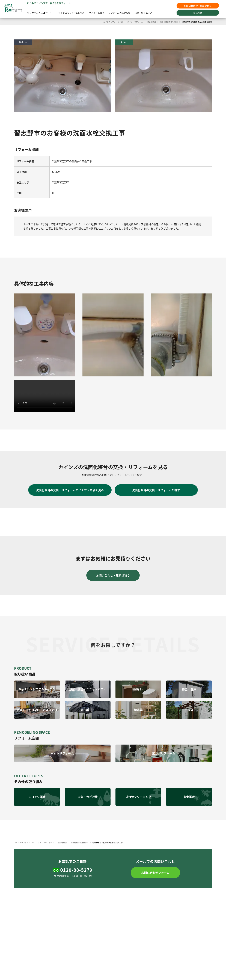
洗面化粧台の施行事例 (169, 22)
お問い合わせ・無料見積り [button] (113, 575)
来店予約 (198, 13)
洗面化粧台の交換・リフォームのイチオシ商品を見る (70, 490)
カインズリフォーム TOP (113, 22)
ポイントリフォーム (135, 22)
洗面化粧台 (151, 22)
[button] (155, 873)
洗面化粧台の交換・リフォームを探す (156, 490)
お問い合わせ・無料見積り (198, 6)
